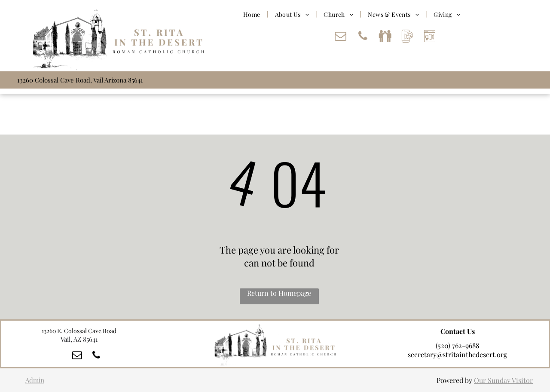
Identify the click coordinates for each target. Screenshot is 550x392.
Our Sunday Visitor (503, 380)
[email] (340, 37)
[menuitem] (253, 14)
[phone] (363, 37)
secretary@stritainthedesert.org (457, 354)
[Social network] (385, 37)
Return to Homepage (279, 293)
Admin (35, 380)
